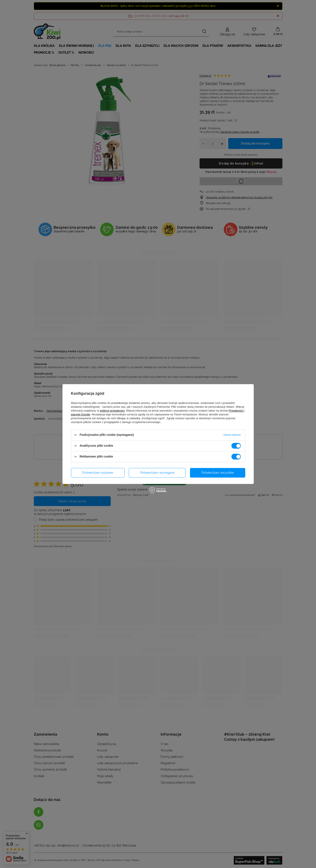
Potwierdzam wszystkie (218, 473)
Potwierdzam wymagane (157, 473)
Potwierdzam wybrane (98, 473)
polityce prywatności (112, 411)
